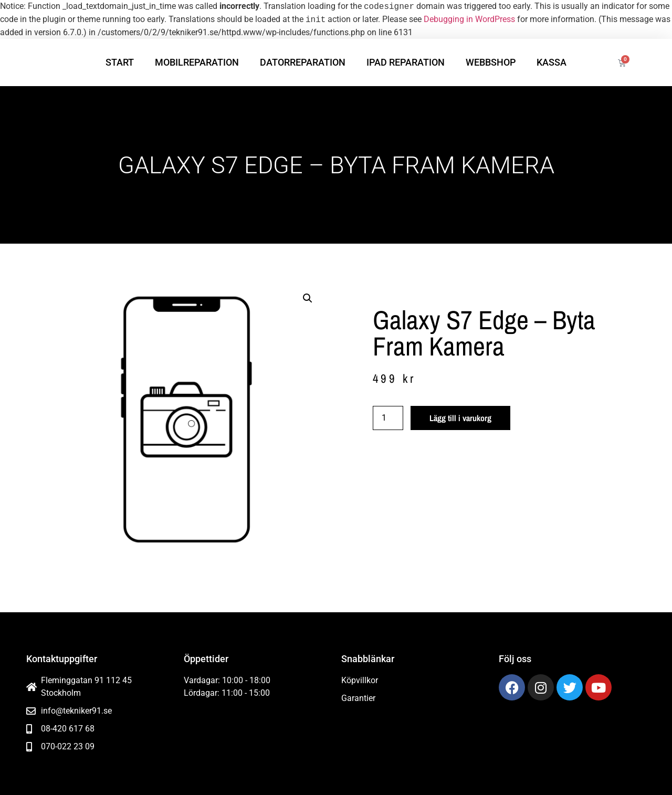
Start (120, 62)
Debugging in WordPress (469, 20)
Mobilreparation (197, 62)
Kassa (552, 62)
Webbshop (491, 62)
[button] (308, 298)
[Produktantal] (388, 418)
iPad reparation (406, 62)
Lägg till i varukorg (460, 418)
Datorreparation (303, 62)
